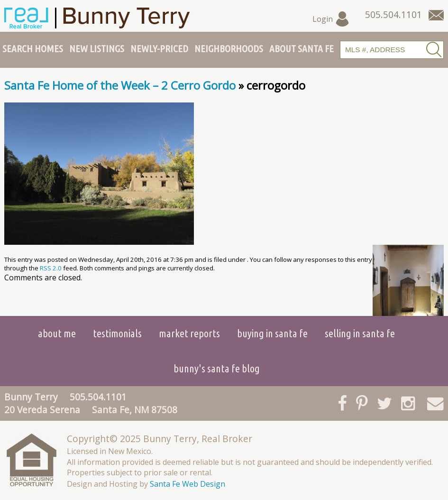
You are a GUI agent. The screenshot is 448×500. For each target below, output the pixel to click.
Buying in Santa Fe (272, 333)
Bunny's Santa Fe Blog (217, 368)
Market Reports (189, 333)
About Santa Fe (302, 48)
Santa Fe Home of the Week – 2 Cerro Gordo (120, 85)
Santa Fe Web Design (187, 484)
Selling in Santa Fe (360, 333)
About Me (57, 333)
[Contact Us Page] (436, 15)
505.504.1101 (98, 397)
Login (331, 19)
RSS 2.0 (51, 268)
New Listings (97, 48)
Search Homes (33, 48)
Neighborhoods (229, 48)
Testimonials (117, 333)
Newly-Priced (159, 48)
